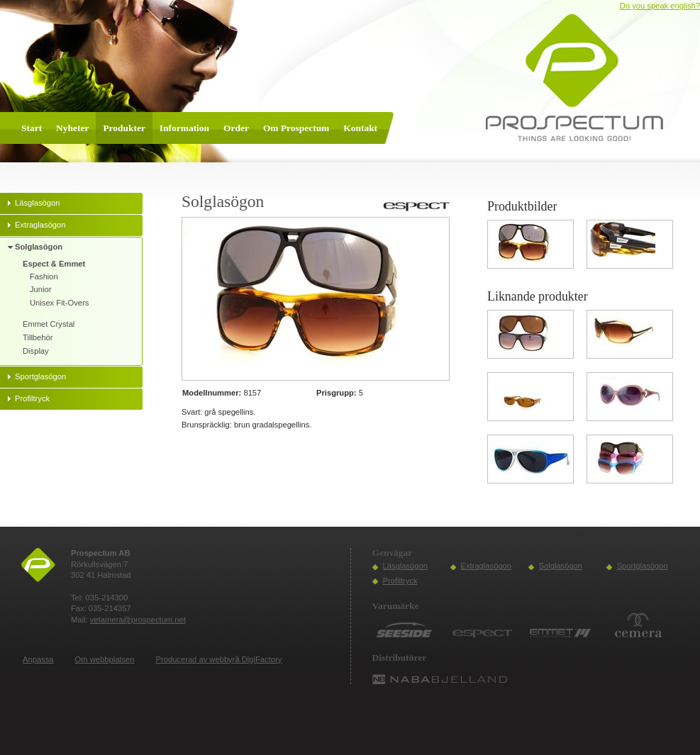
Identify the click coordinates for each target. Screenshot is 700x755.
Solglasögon (561, 566)
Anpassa (38, 659)
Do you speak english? (660, 6)
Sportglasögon (643, 566)
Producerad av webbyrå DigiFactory (219, 659)
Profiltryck (400, 581)
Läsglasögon (405, 566)
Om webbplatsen (105, 659)
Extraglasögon (487, 566)
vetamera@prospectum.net (138, 620)
